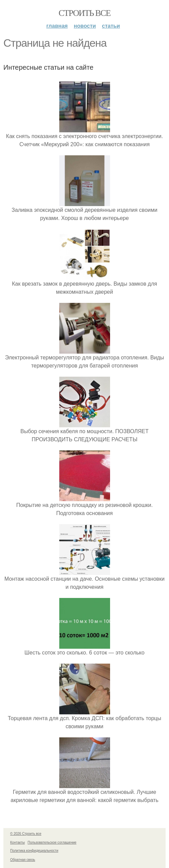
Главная (57, 26)
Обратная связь (23, 860)
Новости (85, 26)
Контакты (17, 842)
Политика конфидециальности (34, 851)
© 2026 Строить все (26, 834)
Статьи (111, 26)
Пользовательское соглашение (52, 842)
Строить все (84, 13)
